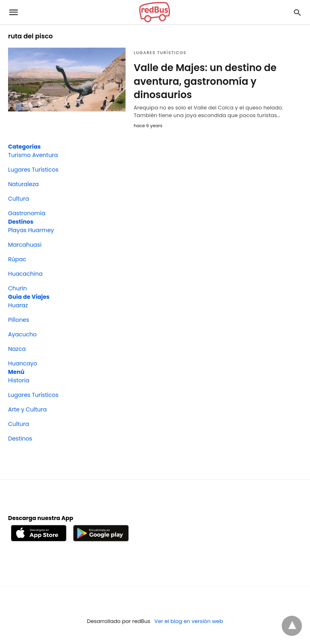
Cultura (19, 199)
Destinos (21, 222)
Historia (19, 380)
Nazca (17, 349)
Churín (17, 288)
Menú (16, 372)
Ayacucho (22, 334)
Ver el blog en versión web (189, 621)
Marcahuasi (25, 245)
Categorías (24, 147)
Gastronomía (27, 213)
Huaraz (18, 305)
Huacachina (25, 274)
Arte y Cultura (27, 409)
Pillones (19, 320)
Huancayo (23, 363)
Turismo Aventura (33, 155)
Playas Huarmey (31, 230)
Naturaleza (23, 184)
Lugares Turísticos (160, 53)
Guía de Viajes (29, 297)
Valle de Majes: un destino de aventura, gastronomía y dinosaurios (205, 81)
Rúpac (17, 259)
